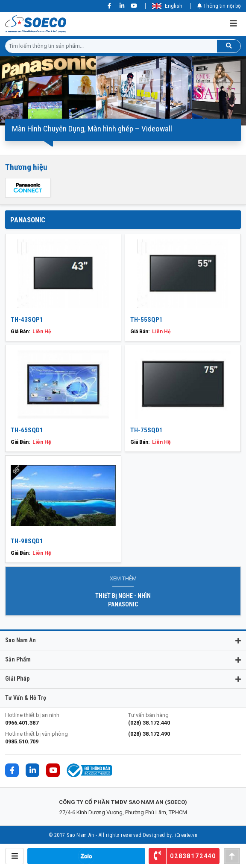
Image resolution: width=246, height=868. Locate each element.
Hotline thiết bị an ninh (61, 719)
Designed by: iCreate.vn (170, 835)
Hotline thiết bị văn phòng (61, 738)
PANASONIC (28, 220)
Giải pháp (17, 679)
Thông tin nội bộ (219, 6)
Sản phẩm (18, 659)
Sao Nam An (20, 640)
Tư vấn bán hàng (184, 719)
